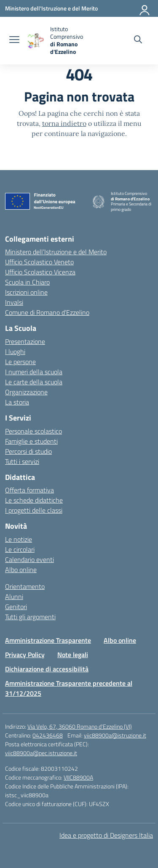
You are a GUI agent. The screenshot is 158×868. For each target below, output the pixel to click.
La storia (17, 402)
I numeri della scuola (34, 372)
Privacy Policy (25, 655)
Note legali (73, 655)
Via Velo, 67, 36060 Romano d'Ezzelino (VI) (80, 726)
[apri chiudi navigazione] (14, 40)
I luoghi (15, 351)
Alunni (14, 596)
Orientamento (25, 586)
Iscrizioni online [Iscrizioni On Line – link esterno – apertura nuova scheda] (26, 292)
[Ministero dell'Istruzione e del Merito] (51, 8)
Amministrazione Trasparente (48, 640)
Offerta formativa (29, 490)
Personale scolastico (33, 431)
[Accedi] (145, 8)
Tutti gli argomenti (30, 617)
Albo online (21, 570)
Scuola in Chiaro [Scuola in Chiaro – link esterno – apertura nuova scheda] (27, 282)
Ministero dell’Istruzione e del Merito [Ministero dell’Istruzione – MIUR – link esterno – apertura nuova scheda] (56, 252)
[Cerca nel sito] (138, 40)
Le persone (20, 362)
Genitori (16, 607)
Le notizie (19, 539)
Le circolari (20, 549)
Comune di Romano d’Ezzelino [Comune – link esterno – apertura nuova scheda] (47, 312)
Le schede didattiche (34, 500)
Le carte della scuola (34, 382)
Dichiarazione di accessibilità (47, 669)
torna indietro (64, 123)
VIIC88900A (78, 777)
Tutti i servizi (22, 461)
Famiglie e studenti (31, 441)
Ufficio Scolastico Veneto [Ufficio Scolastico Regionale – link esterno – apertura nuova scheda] (39, 262)
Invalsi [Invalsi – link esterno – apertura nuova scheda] (14, 302)
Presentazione (25, 341)
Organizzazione (26, 392)
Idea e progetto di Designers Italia (106, 835)
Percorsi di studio (28, 451)
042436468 (48, 735)
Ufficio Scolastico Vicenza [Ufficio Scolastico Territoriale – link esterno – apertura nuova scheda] (40, 272)
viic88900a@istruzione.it (115, 735)
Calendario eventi (29, 559)
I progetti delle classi (34, 510)
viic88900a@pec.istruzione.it (41, 753)
